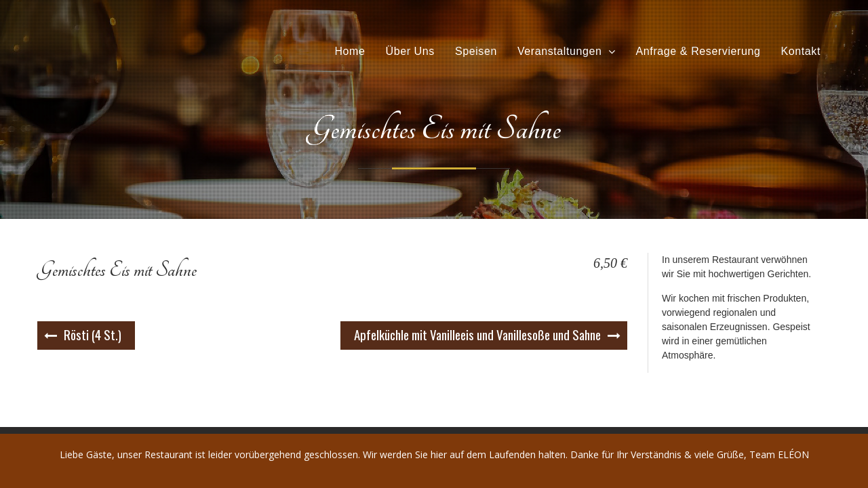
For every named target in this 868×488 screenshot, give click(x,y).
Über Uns (410, 52)
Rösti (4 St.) (93, 334)
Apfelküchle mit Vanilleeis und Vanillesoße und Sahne (477, 334)
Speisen (476, 52)
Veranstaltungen (560, 52)
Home (350, 52)
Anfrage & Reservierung (698, 52)
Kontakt (801, 52)
